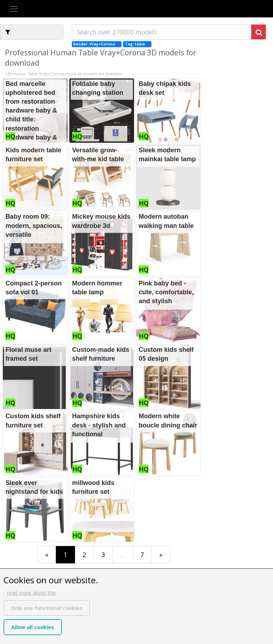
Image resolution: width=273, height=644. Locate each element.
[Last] (161, 555)
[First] (47, 555)
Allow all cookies (33, 627)
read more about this (31, 593)
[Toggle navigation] (14, 9)
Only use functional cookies (47, 608)
